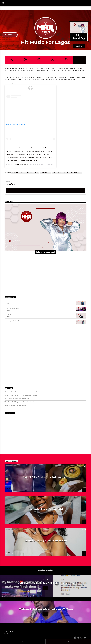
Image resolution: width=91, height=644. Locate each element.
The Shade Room (22, 165)
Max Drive (9, 315)
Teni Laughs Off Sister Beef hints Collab (17, 399)
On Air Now (79, 46)
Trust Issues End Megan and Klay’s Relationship (20, 402)
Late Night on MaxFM (13, 321)
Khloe (36, 173)
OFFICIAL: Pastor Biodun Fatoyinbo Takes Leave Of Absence (46, 609)
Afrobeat (9, 498)
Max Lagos (10, 35)
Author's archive (46, 190)
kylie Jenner (45, 173)
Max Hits (9, 302)
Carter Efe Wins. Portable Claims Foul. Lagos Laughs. (21, 392)
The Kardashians (59, 173)
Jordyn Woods (26, 173)
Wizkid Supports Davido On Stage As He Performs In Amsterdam (46, 583)
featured (16, 173)
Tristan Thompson (74, 173)
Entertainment (11, 466)
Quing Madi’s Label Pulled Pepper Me (16, 405)
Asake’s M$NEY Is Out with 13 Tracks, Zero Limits (21, 395)
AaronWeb (11, 184)
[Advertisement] (46, 278)
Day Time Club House (13, 308)
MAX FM (8, 489)
